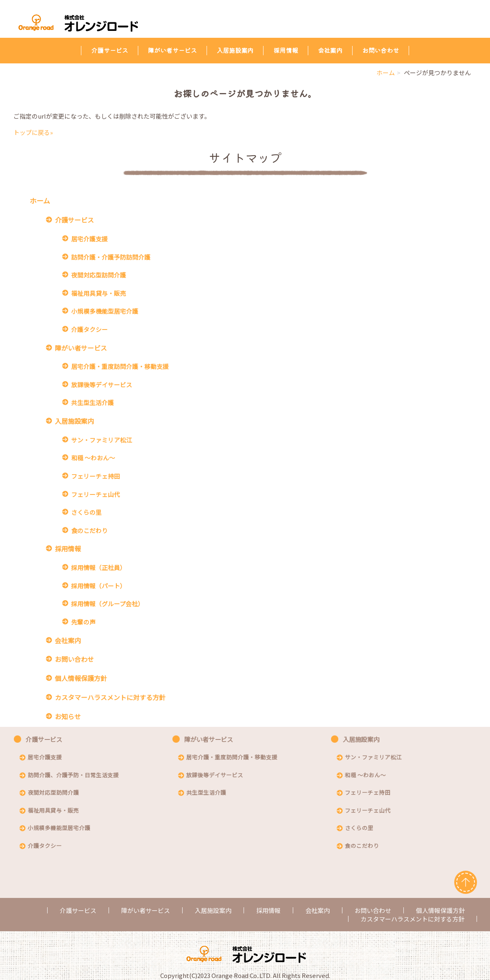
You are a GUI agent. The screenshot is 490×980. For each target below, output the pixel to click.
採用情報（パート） (99, 586)
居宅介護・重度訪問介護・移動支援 (120, 366)
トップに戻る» (33, 132)
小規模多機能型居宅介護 (105, 311)
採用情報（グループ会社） (108, 604)
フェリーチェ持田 (96, 476)
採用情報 (285, 50)
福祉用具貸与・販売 (99, 293)
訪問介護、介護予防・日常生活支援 (73, 776)
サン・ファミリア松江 (102, 440)
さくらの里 (86, 512)
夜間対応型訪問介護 (99, 275)
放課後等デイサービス (102, 385)
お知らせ (68, 717)
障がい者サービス (172, 50)
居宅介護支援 (89, 239)
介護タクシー (89, 329)
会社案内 (330, 50)
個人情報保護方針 (81, 678)
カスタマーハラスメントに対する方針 (110, 697)
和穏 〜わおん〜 (93, 458)
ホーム (386, 73)
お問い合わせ (381, 50)
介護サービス (109, 50)
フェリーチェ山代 (96, 494)
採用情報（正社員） (99, 567)
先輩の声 (83, 622)
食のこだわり (89, 530)
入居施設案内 (235, 50)
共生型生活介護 (93, 402)
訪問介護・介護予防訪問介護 (111, 257)
